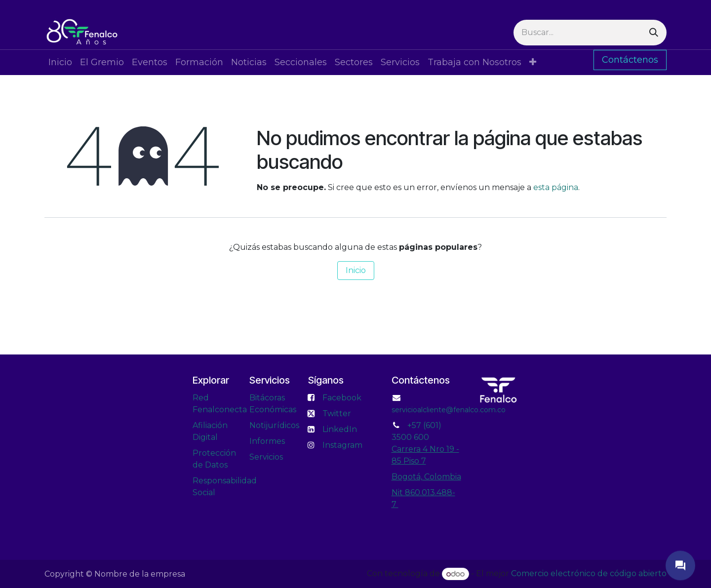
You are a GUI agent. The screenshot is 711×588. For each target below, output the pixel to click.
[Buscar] (654, 33)
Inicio (356, 270)
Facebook (342, 398)
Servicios (266, 457)
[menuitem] (60, 62)
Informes (267, 441)
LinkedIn (340, 429)
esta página (556, 187)
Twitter (337, 413)
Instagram (342, 445)
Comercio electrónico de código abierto (589, 574)
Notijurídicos (274, 425)
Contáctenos (630, 60)
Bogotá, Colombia (426, 477)
